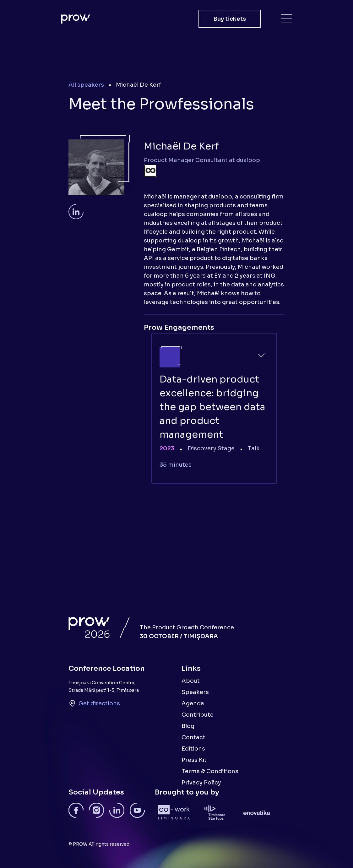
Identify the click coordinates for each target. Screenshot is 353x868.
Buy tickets (230, 19)
